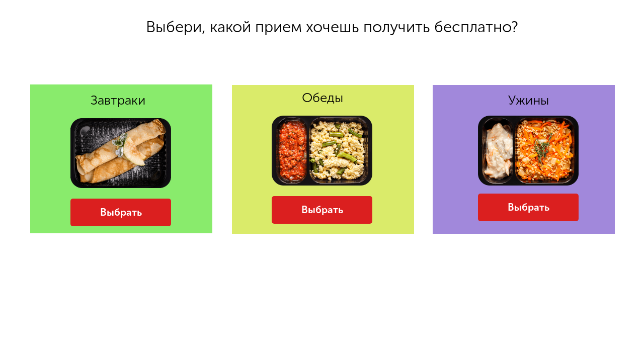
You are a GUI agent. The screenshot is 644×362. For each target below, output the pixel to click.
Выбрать (121, 212)
